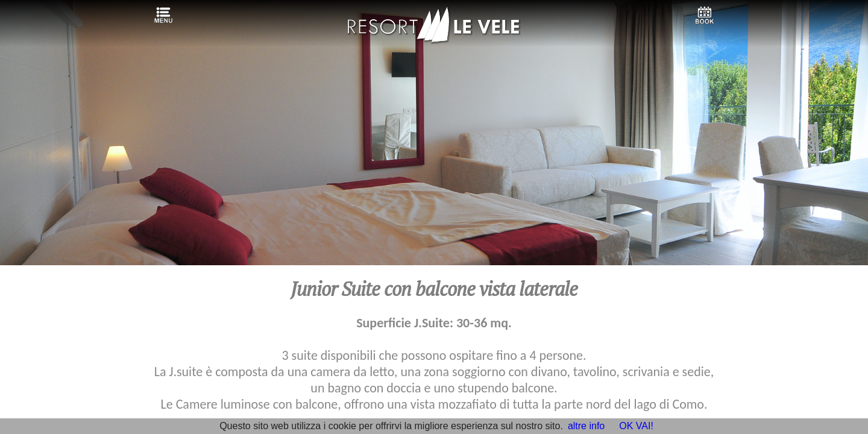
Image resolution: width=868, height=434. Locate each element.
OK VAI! (636, 426)
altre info (586, 426)
